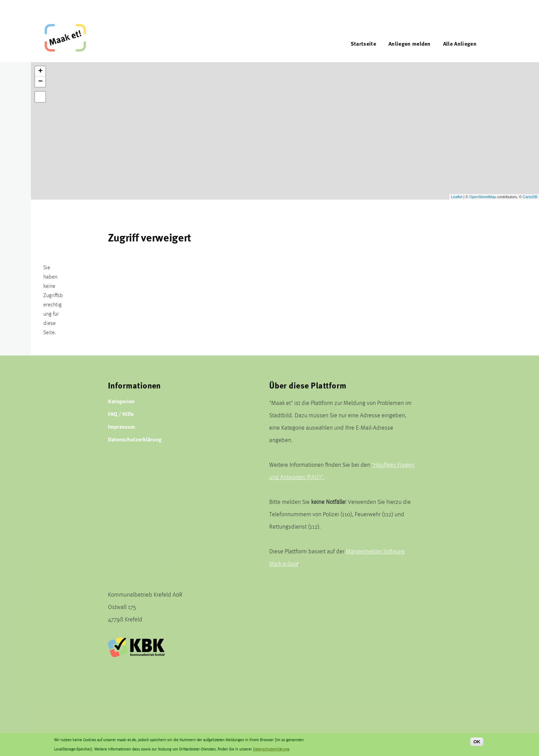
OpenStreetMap (483, 197)
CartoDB (530, 197)
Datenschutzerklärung (135, 439)
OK (477, 742)
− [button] (40, 82)
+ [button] (40, 71)
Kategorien (121, 401)
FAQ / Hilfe (121, 414)
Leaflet (457, 197)
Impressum (122, 426)
